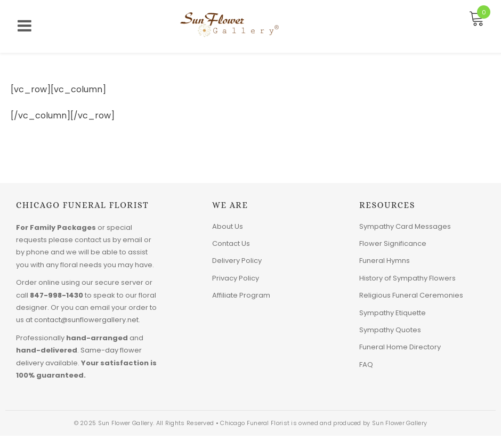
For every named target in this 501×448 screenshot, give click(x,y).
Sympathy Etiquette (393, 313)
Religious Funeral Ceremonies (411, 295)
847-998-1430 (56, 295)
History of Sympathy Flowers (407, 278)
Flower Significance (393, 243)
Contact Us (231, 243)
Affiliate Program (241, 295)
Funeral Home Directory (400, 347)
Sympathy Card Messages (405, 226)
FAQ (366, 365)
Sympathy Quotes (390, 330)
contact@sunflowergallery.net (86, 320)
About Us (228, 226)
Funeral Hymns (385, 261)
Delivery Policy (237, 261)
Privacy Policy (236, 278)
